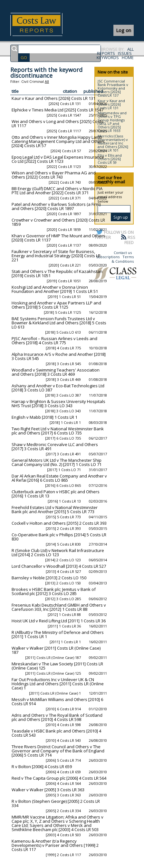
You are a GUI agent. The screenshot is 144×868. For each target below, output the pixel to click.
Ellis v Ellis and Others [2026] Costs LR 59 (110, 159)
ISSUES (125, 53)
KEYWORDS (108, 57)
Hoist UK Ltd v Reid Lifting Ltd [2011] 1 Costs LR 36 (59, 621)
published (93, 91)
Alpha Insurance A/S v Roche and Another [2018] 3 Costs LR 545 (59, 356)
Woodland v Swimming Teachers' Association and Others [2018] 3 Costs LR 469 (56, 372)
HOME (128, 57)
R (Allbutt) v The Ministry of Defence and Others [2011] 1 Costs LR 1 (58, 634)
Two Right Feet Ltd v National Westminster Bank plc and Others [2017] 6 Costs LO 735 (58, 431)
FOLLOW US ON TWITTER (114, 235)
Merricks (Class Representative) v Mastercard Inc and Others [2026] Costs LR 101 (113, 143)
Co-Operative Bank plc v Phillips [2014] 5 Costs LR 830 (59, 537)
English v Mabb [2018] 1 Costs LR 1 (44, 417)
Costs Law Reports (44, 24)
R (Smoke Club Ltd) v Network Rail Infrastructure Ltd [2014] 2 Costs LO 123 (58, 552)
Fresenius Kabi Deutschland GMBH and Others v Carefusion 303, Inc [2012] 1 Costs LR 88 (59, 607)
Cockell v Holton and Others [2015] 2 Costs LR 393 (59, 523)
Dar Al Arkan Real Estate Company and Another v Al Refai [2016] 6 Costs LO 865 (59, 478)
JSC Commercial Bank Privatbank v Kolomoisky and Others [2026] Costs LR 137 (113, 88)
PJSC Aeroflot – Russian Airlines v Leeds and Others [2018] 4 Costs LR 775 (54, 341)
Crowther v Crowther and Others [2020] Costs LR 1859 (58, 222)
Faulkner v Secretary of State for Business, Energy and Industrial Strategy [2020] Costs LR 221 (56, 256)
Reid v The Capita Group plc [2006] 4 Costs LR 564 (59, 778)
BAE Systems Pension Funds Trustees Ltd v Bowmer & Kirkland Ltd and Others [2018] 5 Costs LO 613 (59, 323)
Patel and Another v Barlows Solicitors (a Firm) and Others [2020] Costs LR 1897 (56, 206)
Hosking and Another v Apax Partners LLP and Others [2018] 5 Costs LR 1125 (56, 305)
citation (70, 91)
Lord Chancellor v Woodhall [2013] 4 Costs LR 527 (59, 566)
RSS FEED (130, 240)
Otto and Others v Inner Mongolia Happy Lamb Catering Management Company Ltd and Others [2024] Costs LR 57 (58, 141)
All (47, 81)
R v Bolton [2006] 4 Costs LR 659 (42, 767)
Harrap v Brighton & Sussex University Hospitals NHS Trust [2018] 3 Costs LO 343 (58, 403)
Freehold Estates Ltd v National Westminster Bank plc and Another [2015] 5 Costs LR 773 (55, 509)
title (15, 91)
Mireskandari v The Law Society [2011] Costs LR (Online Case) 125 (57, 666)
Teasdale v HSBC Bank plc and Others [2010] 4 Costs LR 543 (56, 733)
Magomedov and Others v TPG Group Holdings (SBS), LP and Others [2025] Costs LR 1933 (112, 122)
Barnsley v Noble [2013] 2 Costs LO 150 (49, 578)
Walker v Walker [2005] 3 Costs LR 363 (48, 790)
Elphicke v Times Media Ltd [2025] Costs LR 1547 (58, 110)
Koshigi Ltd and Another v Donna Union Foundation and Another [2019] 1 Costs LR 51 (55, 289)
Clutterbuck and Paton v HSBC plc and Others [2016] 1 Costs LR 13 (56, 494)
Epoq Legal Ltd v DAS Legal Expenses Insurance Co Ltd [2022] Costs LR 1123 (58, 159)
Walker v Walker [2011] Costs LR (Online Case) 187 (56, 650)
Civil (25, 81)
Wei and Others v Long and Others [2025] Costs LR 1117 (58, 123)
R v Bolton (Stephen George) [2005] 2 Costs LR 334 (56, 803)
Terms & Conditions (123, 259)
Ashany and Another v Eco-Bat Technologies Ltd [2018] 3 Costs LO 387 (58, 388)
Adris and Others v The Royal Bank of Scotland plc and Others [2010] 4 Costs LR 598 (57, 717)
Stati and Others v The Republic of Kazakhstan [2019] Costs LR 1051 (57, 273)
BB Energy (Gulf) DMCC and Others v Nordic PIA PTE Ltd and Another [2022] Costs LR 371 (57, 191)
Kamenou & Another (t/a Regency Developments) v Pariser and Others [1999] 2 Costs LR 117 (55, 845)
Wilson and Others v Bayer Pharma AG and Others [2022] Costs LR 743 (54, 175)
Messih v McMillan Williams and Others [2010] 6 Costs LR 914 (57, 701)
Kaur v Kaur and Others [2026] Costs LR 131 (53, 98)
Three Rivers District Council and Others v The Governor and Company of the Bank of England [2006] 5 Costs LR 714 (58, 751)
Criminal (37, 81)
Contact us (123, 253)
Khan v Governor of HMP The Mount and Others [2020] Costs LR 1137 (58, 238)
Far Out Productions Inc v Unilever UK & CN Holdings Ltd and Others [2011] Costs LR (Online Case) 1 (58, 684)
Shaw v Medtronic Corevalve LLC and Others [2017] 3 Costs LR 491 (55, 447)
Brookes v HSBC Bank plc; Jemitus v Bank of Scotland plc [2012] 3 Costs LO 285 (54, 591)
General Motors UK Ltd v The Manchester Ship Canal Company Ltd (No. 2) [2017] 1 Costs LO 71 (57, 462)
